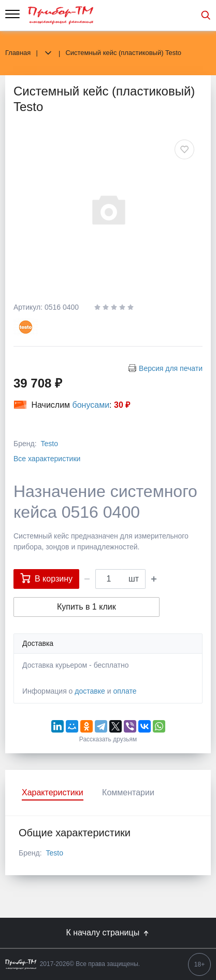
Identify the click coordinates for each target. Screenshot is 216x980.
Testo (49, 444)
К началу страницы (108, 933)
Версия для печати (171, 368)
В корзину (46, 578)
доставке (90, 691)
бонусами (91, 405)
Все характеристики (47, 459)
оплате (125, 691)
